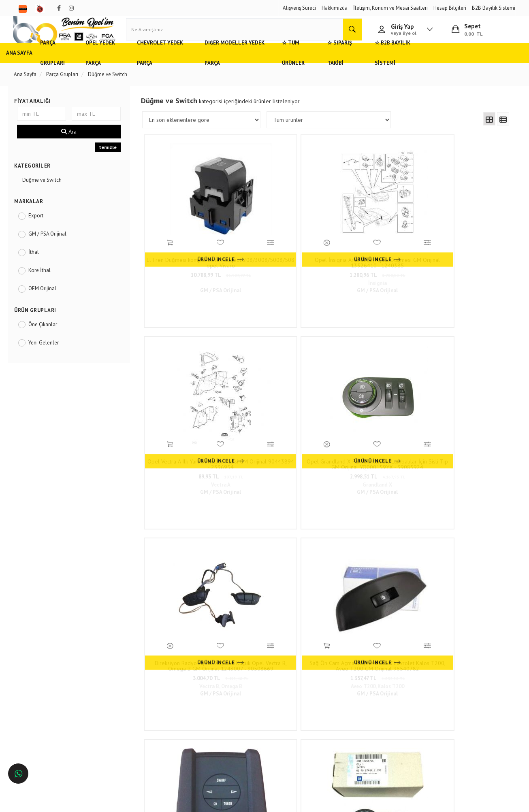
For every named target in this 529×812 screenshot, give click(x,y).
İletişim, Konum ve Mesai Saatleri (390, 8)
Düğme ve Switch (47, 194)
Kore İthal (45, 284)
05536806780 (242, 697)
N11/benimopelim (230, 735)
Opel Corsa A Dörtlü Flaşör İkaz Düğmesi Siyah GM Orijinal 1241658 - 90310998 (373, 545)
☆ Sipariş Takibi (407, 67)
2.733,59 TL (191, 557)
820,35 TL (373, 557)
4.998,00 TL (373, 407)
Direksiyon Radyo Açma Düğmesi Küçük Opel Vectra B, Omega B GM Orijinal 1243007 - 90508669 (190, 395)
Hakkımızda (335, 8)
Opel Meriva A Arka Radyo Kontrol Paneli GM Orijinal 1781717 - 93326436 (373, 395)
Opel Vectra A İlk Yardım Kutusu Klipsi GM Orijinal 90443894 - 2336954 (373, 245)
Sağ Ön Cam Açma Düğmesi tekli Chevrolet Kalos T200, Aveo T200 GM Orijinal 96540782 (282, 395)
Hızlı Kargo (123, 666)
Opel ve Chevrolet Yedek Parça (54, 666)
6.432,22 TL (464, 407)
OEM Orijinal (48, 302)
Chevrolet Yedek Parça (201, 67)
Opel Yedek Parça (134, 67)
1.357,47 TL (282, 407)
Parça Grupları (78, 67)
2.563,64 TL (464, 557)
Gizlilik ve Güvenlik (132, 690)
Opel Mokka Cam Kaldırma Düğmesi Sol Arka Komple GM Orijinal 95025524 (464, 545)
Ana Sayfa (33, 67)
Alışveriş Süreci (299, 8)
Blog (116, 713)
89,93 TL (373, 258)
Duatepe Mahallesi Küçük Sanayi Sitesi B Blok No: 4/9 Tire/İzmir (247, 670)
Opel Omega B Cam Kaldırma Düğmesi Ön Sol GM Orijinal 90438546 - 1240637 (282, 545)
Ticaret (224, 802)
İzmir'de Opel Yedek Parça (49, 726)
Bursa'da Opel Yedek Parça (50, 702)
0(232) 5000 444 (231, 685)
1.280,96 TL (282, 258)
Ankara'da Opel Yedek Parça (51, 690)
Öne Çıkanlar (48, 338)
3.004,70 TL (191, 407)
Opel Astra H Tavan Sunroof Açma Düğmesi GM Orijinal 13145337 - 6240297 (191, 545)
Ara (73, 146)
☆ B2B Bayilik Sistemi (469, 67)
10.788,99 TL (190, 258)
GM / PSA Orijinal (53, 248)
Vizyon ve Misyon (130, 702)
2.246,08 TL (282, 557)
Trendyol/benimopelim (234, 722)
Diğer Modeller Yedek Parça (283, 67)
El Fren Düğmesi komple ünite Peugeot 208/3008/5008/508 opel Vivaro (191, 245)
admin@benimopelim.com (243, 709)
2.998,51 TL (464, 258)
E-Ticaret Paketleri (261, 802)
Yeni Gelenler (49, 356)
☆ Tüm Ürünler (354, 67)
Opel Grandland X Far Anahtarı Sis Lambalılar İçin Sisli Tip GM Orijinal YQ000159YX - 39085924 (464, 245)
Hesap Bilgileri (450, 8)
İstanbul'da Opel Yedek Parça (52, 738)
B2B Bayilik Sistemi (494, 8)
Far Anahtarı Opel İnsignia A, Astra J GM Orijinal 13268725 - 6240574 (464, 395)
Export (41, 229)
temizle (111, 161)
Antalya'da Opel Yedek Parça (52, 713)
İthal (39, 266)
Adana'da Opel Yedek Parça (50, 678)
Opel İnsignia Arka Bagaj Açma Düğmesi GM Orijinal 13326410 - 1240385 (282, 245)
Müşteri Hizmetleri (131, 678)
